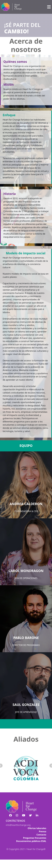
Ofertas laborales (37, 828)
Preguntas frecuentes (35, 838)
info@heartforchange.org (18, 825)
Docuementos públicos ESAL (31, 841)
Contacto (41, 835)
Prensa (43, 831)
